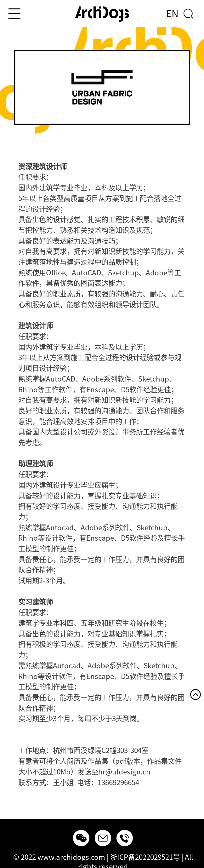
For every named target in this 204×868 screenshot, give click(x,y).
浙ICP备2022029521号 (145, 857)
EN (172, 13)
